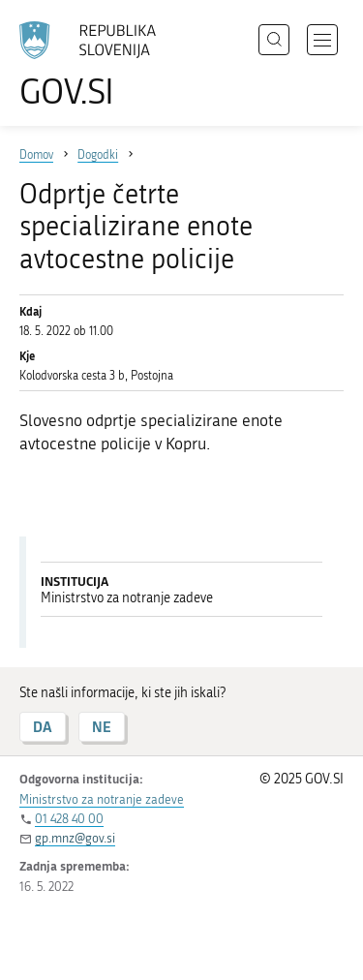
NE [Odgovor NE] (102, 727)
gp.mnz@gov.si (75, 838)
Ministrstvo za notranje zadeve (102, 799)
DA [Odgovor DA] (43, 727)
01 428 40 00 (69, 819)
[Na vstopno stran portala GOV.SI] (97, 65)
